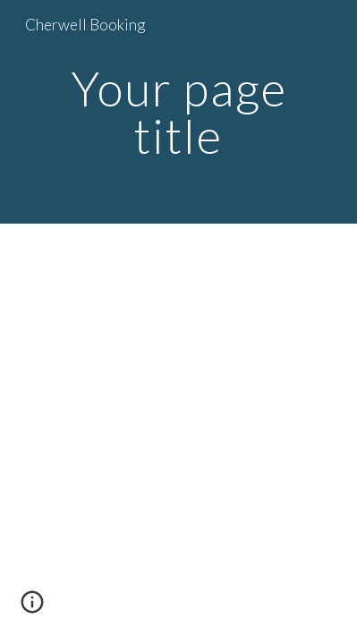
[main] (179, 112)
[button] (32, 608)
